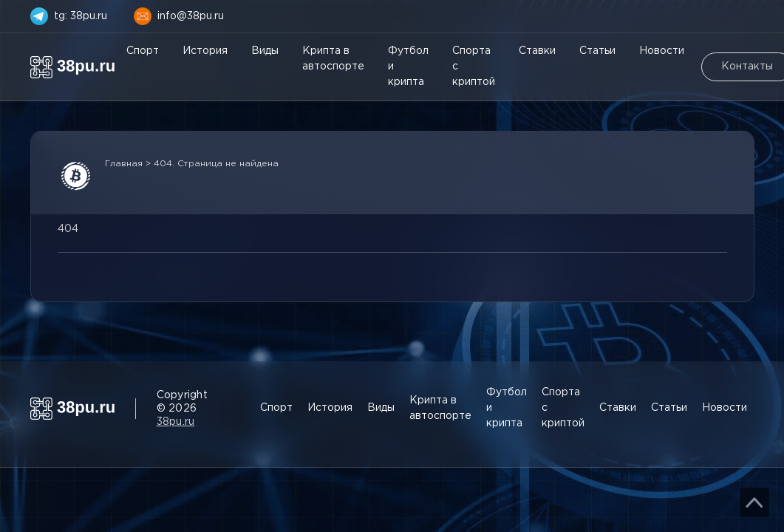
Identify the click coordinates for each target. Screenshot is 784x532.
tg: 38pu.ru (81, 16)
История (205, 51)
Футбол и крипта (408, 66)
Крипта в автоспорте (333, 59)
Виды (265, 51)
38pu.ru (176, 422)
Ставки (537, 51)
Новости (662, 51)
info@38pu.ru (191, 16)
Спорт (143, 51)
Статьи (597, 51)
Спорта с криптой (474, 66)
